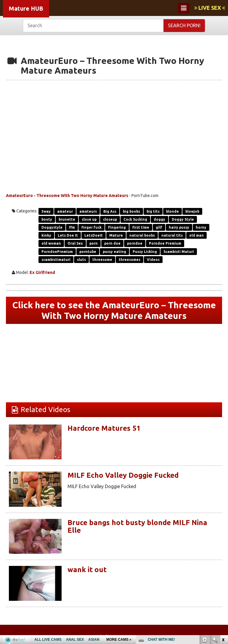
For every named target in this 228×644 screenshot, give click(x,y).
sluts (81, 260)
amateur (65, 211)
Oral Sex (75, 243)
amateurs (88, 211)
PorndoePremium (57, 252)
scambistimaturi (56, 260)
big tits (153, 211)
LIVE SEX (210, 8)
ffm (72, 227)
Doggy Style (183, 219)
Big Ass (110, 211)
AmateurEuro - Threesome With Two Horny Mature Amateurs (67, 196)
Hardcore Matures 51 (104, 428)
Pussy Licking (145, 252)
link (223, 552)
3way (46, 211)
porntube (88, 252)
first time (141, 227)
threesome (102, 260)
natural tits (172, 235)
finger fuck (91, 227)
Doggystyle (52, 227)
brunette (67, 219)
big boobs (131, 211)
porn (94, 243)
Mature (116, 235)
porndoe (135, 243)
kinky (46, 235)
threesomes (130, 260)
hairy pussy (179, 227)
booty (47, 219)
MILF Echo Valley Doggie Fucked (123, 475)
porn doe (112, 243)
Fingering (117, 227)
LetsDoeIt (94, 235)
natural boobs (142, 235)
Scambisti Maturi (179, 252)
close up (89, 219)
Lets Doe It (68, 235)
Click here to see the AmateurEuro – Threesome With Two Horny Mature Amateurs (114, 310)
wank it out (87, 570)
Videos (153, 260)
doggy (159, 219)
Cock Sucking (135, 219)
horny (201, 227)
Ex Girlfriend (42, 272)
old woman (51, 243)
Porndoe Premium (165, 243)
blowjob (192, 211)
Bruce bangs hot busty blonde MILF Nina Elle (137, 526)
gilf (159, 227)
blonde (172, 211)
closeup (110, 219)
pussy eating (114, 252)
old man (196, 235)
